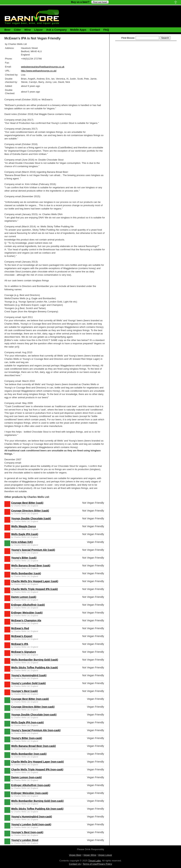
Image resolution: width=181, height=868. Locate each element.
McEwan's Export (22, 636)
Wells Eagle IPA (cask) (25, 534)
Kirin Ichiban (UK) (22, 542)
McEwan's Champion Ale (26, 620)
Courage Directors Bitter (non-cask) (33, 707)
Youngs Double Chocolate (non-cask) (34, 715)
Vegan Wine (90, 855)
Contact (95, 30)
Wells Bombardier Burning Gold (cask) (35, 660)
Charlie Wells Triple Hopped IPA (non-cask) (37, 769)
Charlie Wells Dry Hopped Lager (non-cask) (37, 762)
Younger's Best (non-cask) (27, 832)
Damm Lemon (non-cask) (26, 777)
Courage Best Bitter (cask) (27, 503)
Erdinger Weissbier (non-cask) (30, 793)
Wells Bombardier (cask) (26, 573)
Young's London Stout (25, 840)
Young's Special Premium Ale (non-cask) (36, 730)
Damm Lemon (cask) (24, 597)
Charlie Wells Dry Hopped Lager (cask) (35, 581)
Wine (28, 30)
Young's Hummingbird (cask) (29, 675)
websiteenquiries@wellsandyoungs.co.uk (43, 67)
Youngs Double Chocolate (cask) (31, 518)
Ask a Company (57, 30)
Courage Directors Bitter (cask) (30, 511)
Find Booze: (128, 38)
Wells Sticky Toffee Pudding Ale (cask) (35, 668)
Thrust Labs (94, 861)
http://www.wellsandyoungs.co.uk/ (39, 71)
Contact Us (75, 864)
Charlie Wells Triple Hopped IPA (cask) (34, 589)
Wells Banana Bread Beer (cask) (31, 566)
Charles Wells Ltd (22, 506)
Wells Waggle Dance (23, 526)
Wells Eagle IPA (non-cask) (27, 722)
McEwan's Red (20, 628)
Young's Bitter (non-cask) (27, 738)
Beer (7, 30)
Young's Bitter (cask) (24, 558)
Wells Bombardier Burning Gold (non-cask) (37, 801)
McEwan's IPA (20, 644)
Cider (17, 30)
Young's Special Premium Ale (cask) (33, 550)
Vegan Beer (75, 855)
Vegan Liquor (105, 855)
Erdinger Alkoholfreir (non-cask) (31, 785)
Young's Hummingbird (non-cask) (32, 817)
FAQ (106, 30)
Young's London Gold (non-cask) (31, 824)
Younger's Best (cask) (24, 691)
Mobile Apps (78, 30)
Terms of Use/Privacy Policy (97, 864)
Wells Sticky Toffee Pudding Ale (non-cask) (37, 809)
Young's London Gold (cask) (28, 683)
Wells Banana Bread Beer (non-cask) (33, 746)
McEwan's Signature (24, 652)
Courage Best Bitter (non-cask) (30, 699)
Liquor (38, 30)
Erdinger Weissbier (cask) (27, 613)
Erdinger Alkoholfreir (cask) (28, 605)
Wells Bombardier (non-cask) (29, 754)
